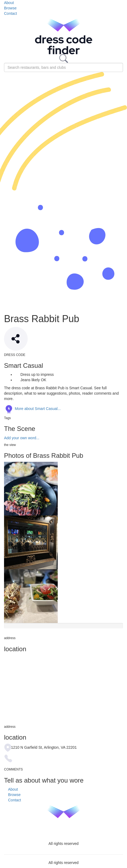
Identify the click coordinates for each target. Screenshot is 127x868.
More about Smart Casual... (32, 409)
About (9, 3)
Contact (10, 13)
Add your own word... (22, 438)
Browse (10, 8)
